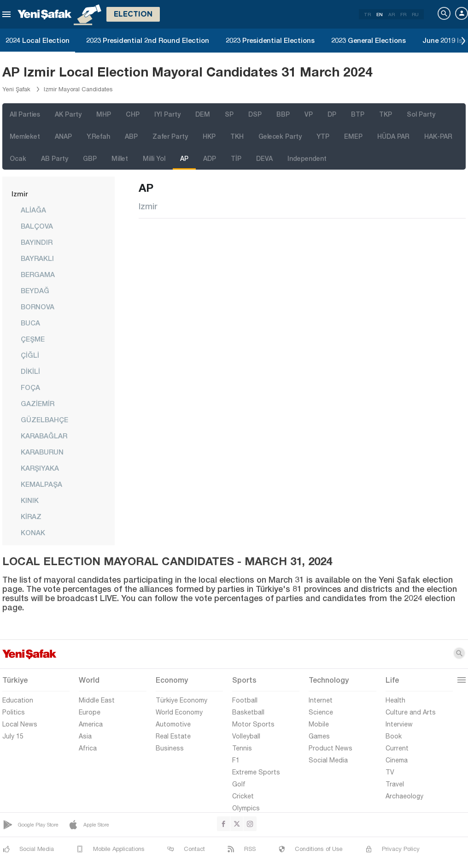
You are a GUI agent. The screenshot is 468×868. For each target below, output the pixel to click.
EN (380, 14)
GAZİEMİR (38, 403)
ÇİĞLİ (30, 355)
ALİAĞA (33, 210)
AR (392, 14)
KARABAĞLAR (44, 436)
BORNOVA (38, 307)
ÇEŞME (33, 339)
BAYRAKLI (37, 258)
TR (367, 14)
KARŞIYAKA (40, 468)
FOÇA (30, 387)
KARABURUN (42, 452)
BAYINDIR (37, 242)
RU (415, 14)
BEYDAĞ (35, 290)
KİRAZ (31, 516)
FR (403, 14)
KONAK (33, 532)
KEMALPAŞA (41, 484)
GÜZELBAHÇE (44, 419)
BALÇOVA (37, 226)
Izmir (20, 194)
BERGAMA (38, 274)
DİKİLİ (30, 371)
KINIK (30, 500)
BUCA (30, 323)
